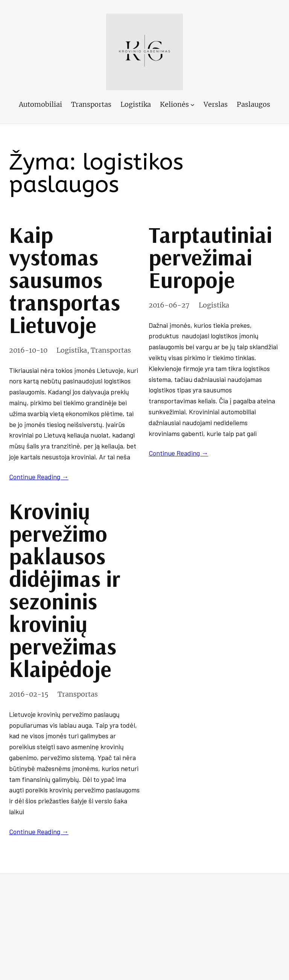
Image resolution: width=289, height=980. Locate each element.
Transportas (111, 350)
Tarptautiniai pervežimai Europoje (210, 257)
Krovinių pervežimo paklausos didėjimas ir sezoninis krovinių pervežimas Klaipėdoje (65, 590)
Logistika (72, 350)
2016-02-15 (29, 694)
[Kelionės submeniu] (192, 105)
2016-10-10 (28, 350)
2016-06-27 (169, 305)
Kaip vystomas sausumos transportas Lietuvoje (65, 280)
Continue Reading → (39, 477)
